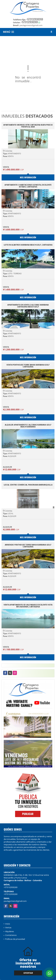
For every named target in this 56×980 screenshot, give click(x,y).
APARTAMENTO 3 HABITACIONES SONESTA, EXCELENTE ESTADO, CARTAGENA (28, 186)
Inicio (8, 924)
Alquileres (10, 931)
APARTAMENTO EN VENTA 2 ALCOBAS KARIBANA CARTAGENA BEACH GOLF (28, 306)
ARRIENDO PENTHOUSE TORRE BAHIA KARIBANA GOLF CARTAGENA (28, 546)
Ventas (8, 927)
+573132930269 (35, 19)
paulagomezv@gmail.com (15, 901)
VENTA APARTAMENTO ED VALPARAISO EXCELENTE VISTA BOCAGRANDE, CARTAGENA (28, 606)
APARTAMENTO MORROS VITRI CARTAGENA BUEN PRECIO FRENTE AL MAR (28, 126)
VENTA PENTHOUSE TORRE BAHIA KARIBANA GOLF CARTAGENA (28, 366)
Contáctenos (11, 935)
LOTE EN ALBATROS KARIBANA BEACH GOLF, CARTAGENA (28, 245)
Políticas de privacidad (15, 939)
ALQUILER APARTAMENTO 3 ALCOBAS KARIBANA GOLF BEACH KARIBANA (28, 426)
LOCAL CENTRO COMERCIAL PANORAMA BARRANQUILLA (28, 485)
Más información (28, 177)
